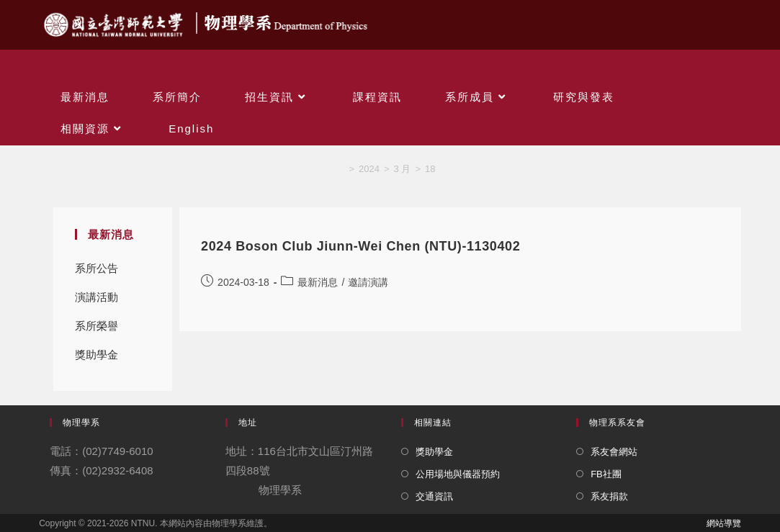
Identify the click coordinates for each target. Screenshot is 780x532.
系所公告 (97, 268)
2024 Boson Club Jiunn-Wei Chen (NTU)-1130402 (360, 246)
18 (430, 169)
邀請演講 (368, 282)
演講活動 (97, 297)
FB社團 (606, 474)
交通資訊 (434, 496)
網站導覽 (724, 523)
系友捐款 (609, 496)
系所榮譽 (97, 326)
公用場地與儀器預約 (458, 474)
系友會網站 (614, 452)
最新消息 (318, 282)
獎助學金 (97, 355)
